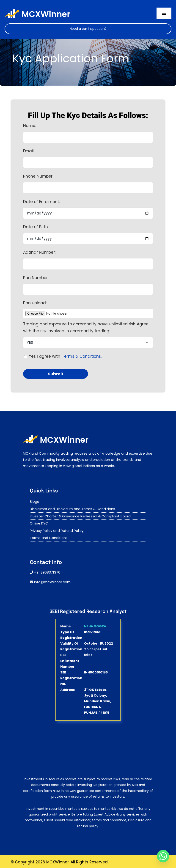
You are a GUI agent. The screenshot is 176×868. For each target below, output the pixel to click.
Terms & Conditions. (82, 356)
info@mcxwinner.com (52, 582)
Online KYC (39, 523)
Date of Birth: (36, 227)
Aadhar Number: (39, 252)
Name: (30, 126)
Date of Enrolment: (41, 202)
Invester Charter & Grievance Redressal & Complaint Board (80, 516)
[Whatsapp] (163, 856)
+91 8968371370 (47, 572)
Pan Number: (36, 278)
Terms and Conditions (49, 538)
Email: (29, 151)
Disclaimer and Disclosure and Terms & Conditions (72, 509)
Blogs (34, 501)
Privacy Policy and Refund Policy (57, 531)
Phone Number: (38, 176)
